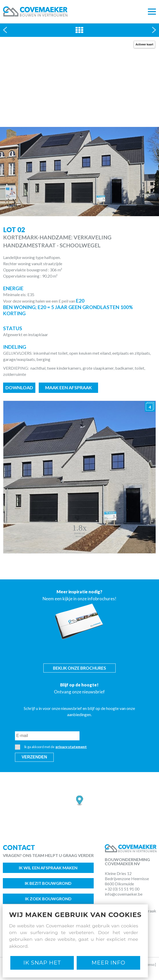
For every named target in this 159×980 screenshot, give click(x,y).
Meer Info (109, 963)
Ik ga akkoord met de (51, 747)
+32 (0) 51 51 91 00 (122, 889)
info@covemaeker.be (124, 894)
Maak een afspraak (69, 388)
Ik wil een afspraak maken (48, 868)
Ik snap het (42, 963)
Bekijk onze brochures (79, 668)
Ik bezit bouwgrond (48, 883)
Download (19, 388)
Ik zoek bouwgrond (48, 899)
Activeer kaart (144, 44)
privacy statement (71, 747)
